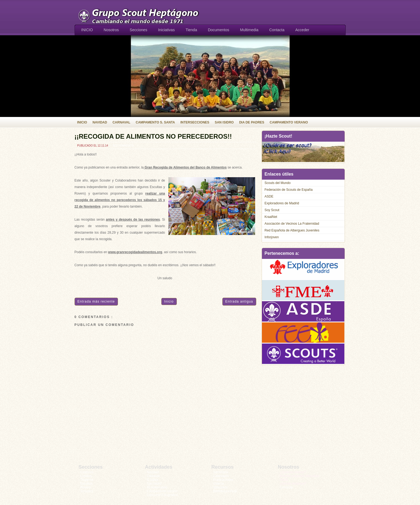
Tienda (191, 30)
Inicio (169, 301)
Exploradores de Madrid (282, 203)
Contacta (277, 30)
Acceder (302, 30)
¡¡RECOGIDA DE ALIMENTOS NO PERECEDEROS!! (153, 136)
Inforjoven (272, 237)
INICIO (87, 30)
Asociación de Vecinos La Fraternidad (292, 224)
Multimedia (249, 30)
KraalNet (271, 217)
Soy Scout (272, 210)
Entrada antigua (239, 301)
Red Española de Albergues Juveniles (292, 230)
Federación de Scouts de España (289, 190)
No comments (123, 146)
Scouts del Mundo (278, 183)
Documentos (219, 30)
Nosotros (111, 30)
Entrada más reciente (96, 301)
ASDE (269, 196)
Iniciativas (166, 30)
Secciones (138, 30)
